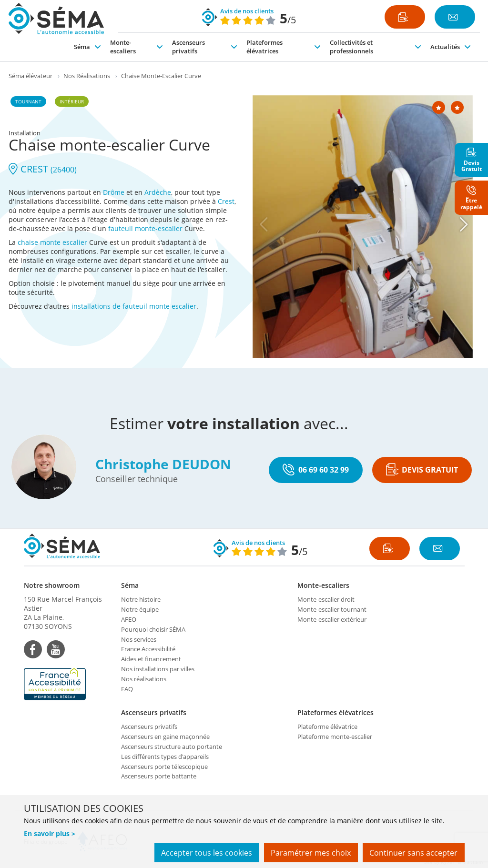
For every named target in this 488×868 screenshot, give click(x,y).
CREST (43, 169)
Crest (226, 201)
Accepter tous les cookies (206, 853)
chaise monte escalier (52, 242)
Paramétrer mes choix (310, 853)
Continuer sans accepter (413, 853)
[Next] (464, 224)
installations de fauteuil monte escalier (134, 306)
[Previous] (264, 224)
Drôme (114, 192)
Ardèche (158, 192)
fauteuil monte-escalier (145, 228)
